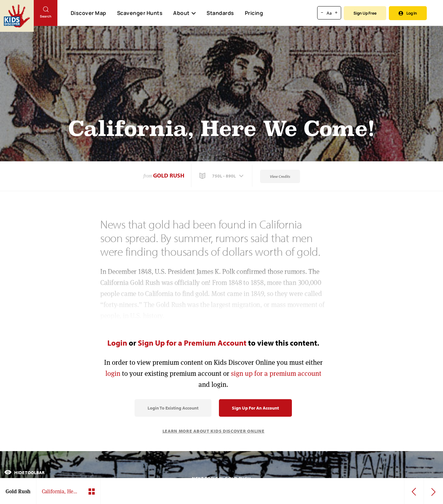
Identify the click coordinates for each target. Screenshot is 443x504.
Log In (408, 13)
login (113, 373)
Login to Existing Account (173, 408)
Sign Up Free (365, 13)
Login (117, 343)
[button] (222, 176)
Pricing (254, 13)
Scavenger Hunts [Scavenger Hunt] (140, 13)
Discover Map (89, 13)
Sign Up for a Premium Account (192, 343)
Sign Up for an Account (255, 408)
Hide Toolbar (24, 473)
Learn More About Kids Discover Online (214, 431)
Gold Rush (169, 175)
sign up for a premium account (276, 373)
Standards (220, 13)
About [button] (185, 13)
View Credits (280, 176)
